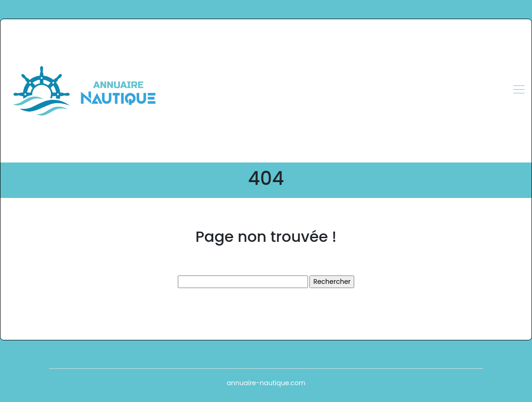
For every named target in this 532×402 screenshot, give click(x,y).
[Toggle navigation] (518, 91)
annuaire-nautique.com (266, 383)
